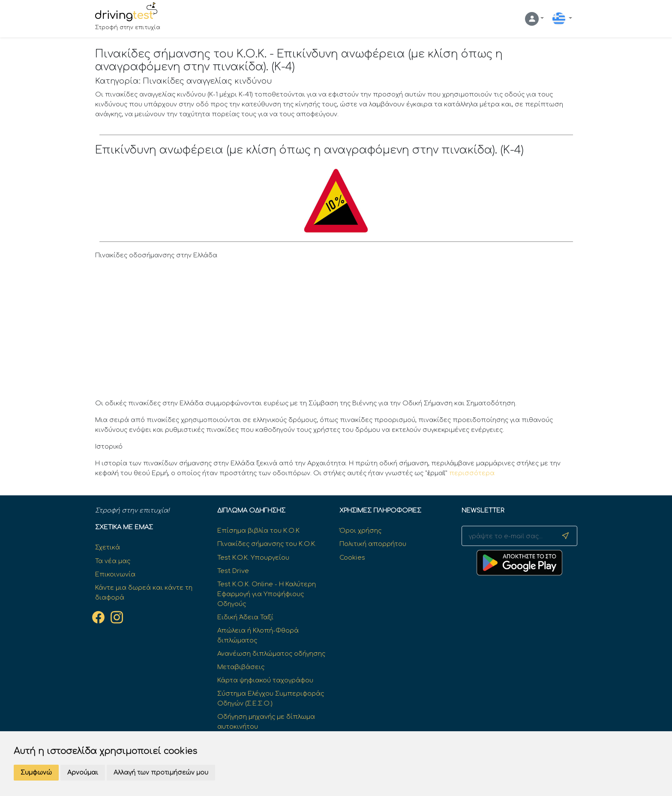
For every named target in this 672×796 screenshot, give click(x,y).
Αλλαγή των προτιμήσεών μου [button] (161, 773)
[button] (534, 19)
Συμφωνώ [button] (36, 773)
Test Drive (233, 571)
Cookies (352, 558)
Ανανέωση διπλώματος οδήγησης (271, 654)
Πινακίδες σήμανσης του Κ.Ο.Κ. (267, 544)
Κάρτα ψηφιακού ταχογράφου (265, 680)
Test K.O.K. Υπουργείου (253, 558)
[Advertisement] (336, 332)
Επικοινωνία (115, 574)
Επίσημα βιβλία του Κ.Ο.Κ (258, 531)
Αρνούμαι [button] (83, 773)
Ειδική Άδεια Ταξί (245, 617)
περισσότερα (472, 473)
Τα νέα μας (113, 561)
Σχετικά (108, 547)
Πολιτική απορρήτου (373, 544)
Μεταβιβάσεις (241, 667)
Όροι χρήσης (360, 531)
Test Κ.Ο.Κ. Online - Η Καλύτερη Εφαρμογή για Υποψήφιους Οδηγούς (267, 594)
